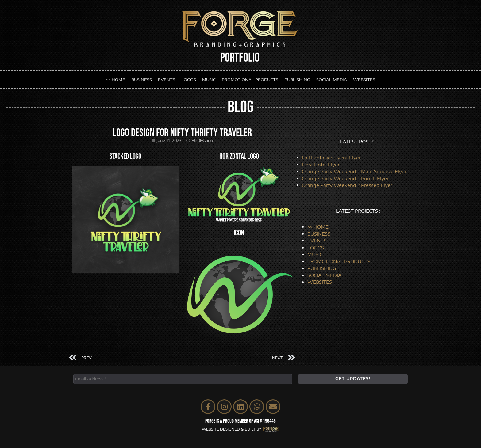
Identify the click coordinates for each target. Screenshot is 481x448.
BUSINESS (142, 79)
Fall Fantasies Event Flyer (331, 158)
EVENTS (167, 79)
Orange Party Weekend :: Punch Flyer (345, 178)
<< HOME (116, 79)
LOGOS (189, 79)
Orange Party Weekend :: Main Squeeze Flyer (354, 171)
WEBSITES (364, 79)
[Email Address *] (183, 379)
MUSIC (209, 79)
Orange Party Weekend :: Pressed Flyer (347, 185)
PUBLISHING (297, 79)
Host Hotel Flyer (321, 165)
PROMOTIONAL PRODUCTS (250, 79)
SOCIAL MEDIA (332, 79)
